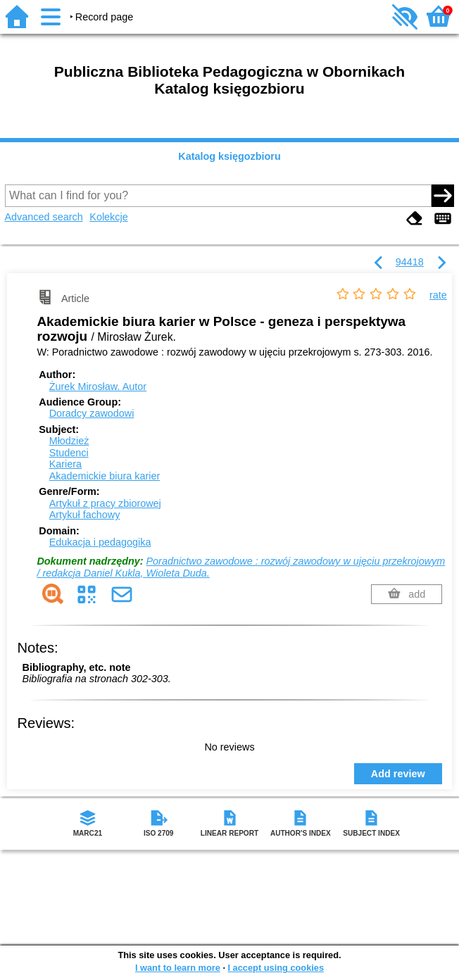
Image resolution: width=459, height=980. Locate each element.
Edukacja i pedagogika (100, 542)
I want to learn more (178, 968)
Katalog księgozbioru (229, 156)
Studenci (69, 453)
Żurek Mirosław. (98, 387)
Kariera (65, 464)
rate (438, 295)
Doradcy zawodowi (92, 413)
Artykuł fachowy (85, 515)
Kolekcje (108, 217)
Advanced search (44, 217)
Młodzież (69, 441)
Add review (398, 774)
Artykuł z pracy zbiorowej (105, 503)
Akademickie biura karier (105, 476)
